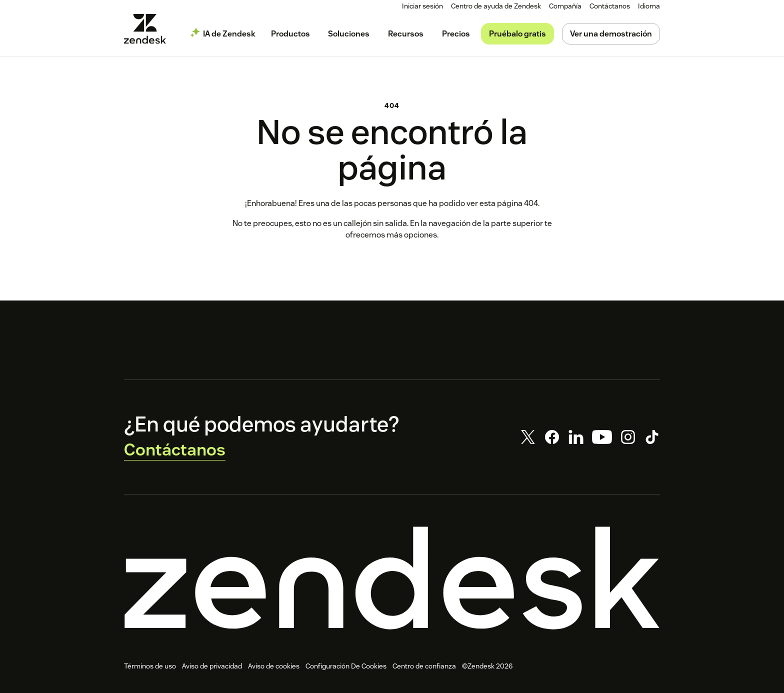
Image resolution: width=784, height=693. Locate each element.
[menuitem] (568, 6)
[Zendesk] (392, 581)
